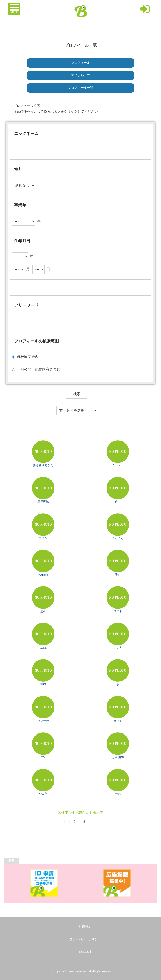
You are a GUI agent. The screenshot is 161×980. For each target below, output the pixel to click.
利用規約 (85, 927)
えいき (118, 648)
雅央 (118, 575)
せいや (118, 721)
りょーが (43, 721)
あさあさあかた (43, 465)
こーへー (118, 465)
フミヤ (43, 538)
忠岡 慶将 (118, 757)
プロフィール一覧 (81, 88)
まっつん (118, 538)
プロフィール (81, 63)
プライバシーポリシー (85, 939)
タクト (118, 611)
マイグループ (81, 75)
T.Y (43, 757)
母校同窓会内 (28, 357)
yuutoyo (43, 575)
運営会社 (85, 952)
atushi (43, 648)
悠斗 (43, 611)
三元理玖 (43, 502)
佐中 (118, 502)
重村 (43, 684)
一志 (118, 794)
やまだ (43, 794)
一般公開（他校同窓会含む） (40, 369)
